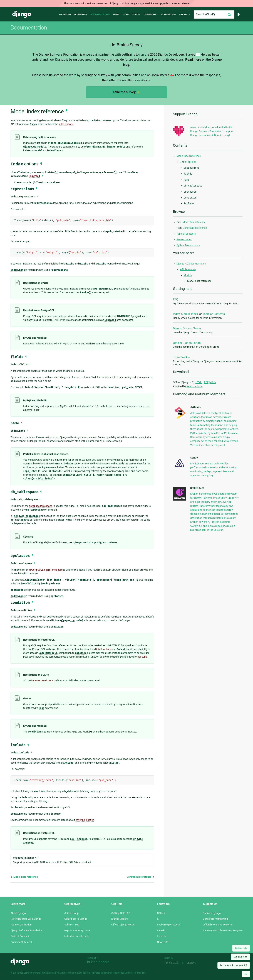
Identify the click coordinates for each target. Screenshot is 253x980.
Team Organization (21, 925)
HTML (199, 382)
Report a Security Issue (77, 930)
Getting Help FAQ (121, 913)
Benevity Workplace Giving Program (223, 930)
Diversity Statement (21, 942)
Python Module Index (188, 245)
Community (151, 14)
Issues (136, 14)
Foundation (168, 14)
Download (81, 14)
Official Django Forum (187, 343)
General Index (184, 239)
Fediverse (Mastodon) (169, 925)
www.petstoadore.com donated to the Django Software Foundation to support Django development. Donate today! (212, 131)
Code (126, 14)
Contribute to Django (76, 919)
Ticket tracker (181, 357)
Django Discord (120, 919)
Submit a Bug (72, 925)
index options (66, 124)
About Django (18, 913)
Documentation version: (234, 965)
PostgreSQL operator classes (46, 570)
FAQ (176, 299)
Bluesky (161, 930)
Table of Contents (214, 314)
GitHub (161, 913)
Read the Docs (194, 386)
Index (176, 314)
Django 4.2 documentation (191, 264)
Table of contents (186, 234)
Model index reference (189, 156)
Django (22, 14)
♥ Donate (185, 14)
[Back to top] (246, 974)
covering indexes (85, 820)
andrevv (195, 963)
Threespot (172, 963)
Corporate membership (216, 919)
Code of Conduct (20, 936)
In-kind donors (98, 962)
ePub (213, 382)
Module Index (189, 314)
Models (188, 275)
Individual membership (77, 936)
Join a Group (71, 913)
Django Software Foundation (27, 930)
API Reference (188, 269)
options (188, 162)
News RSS (163, 942)
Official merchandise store (217, 925)
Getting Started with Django (26, 919)
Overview (65, 14)
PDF (206, 382)
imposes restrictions (42, 680)
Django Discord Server (187, 328)
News (116, 14)
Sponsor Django (212, 913)
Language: (240, 957)
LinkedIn (162, 936)
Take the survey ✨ (126, 92)
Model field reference (24, 877)
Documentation (100, 14)
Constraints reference (141, 877)
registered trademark (101, 973)
